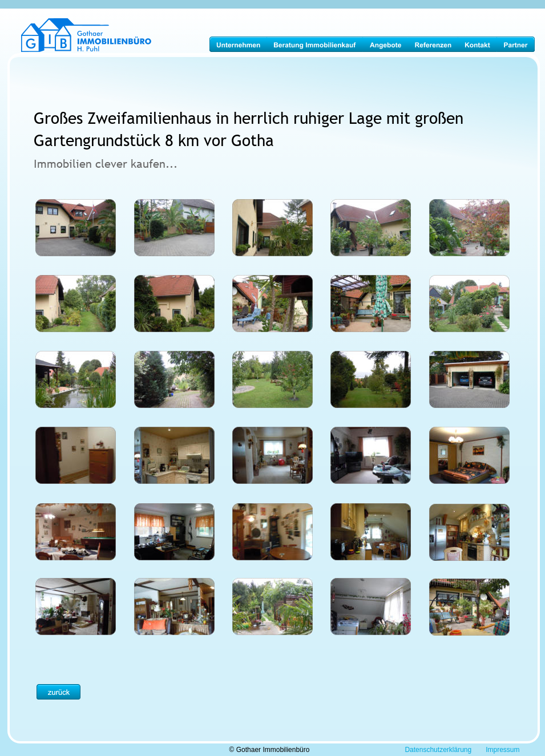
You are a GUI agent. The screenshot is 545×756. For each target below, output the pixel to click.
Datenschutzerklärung (438, 750)
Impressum (502, 750)
